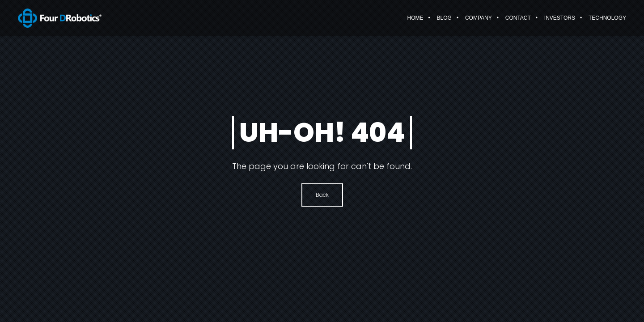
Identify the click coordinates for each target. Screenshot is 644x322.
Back (322, 195)
